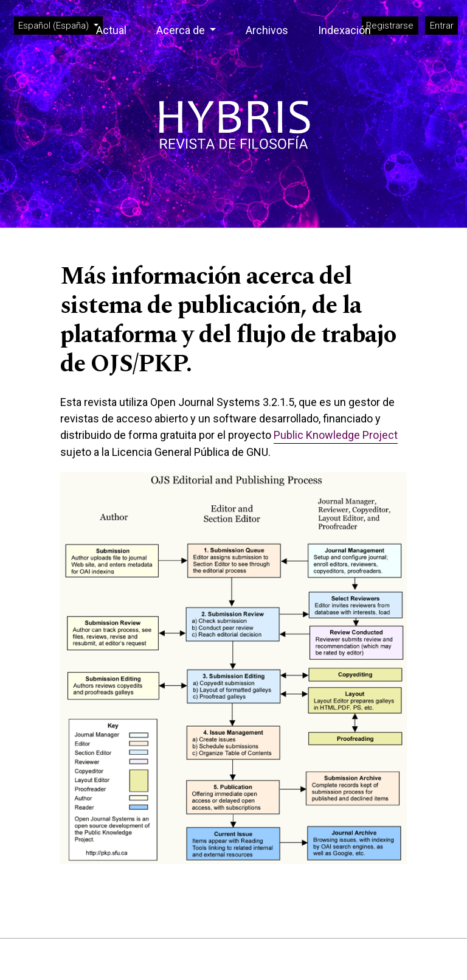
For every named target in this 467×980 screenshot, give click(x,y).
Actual (111, 30)
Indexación (344, 30)
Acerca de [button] (182, 30)
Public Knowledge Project (336, 435)
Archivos (267, 30)
